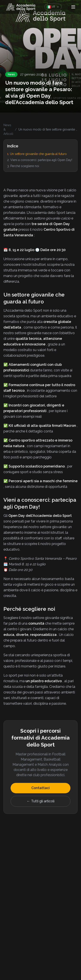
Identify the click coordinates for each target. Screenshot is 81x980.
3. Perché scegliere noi (23, 166)
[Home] (21, 7)
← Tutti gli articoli (41, 802)
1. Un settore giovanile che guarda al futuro (37, 154)
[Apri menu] (73, 7)
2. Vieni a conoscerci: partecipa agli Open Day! (40, 160)
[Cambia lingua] (53, 7)
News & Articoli (8, 129)
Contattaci (40, 789)
